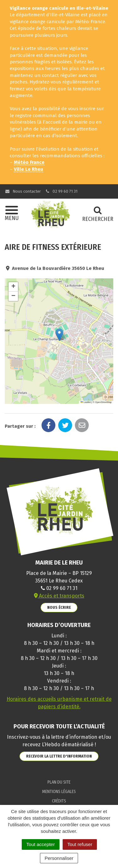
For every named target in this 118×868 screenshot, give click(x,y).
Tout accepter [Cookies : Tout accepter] (41, 844)
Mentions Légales (59, 792)
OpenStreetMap (103, 402)
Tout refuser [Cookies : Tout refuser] (80, 844)
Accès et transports (59, 596)
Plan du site (59, 782)
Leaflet (86, 402)
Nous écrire (59, 607)
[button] (59, 335)
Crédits (59, 801)
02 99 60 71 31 (61, 191)
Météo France (29, 162)
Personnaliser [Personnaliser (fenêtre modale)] (59, 858)
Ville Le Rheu (28, 169)
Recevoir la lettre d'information (59, 756)
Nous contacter (23, 191)
